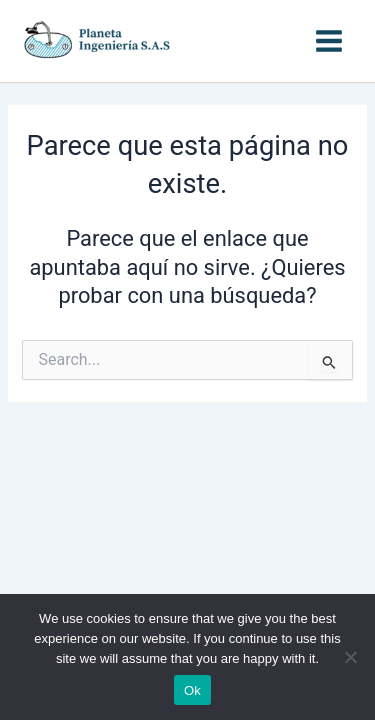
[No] (350, 657)
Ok (192, 690)
